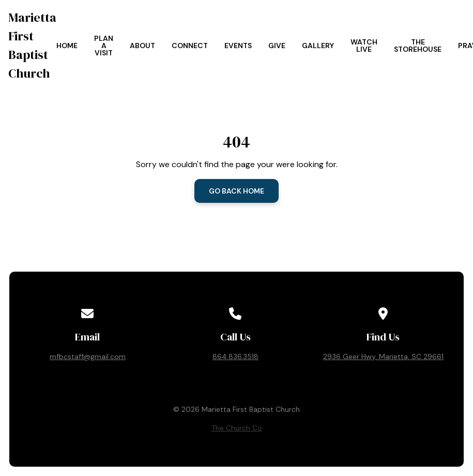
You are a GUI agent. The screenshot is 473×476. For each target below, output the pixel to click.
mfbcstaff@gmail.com (88, 356)
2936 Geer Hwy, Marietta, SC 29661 (383, 356)
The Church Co (237, 428)
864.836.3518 (235, 356)
